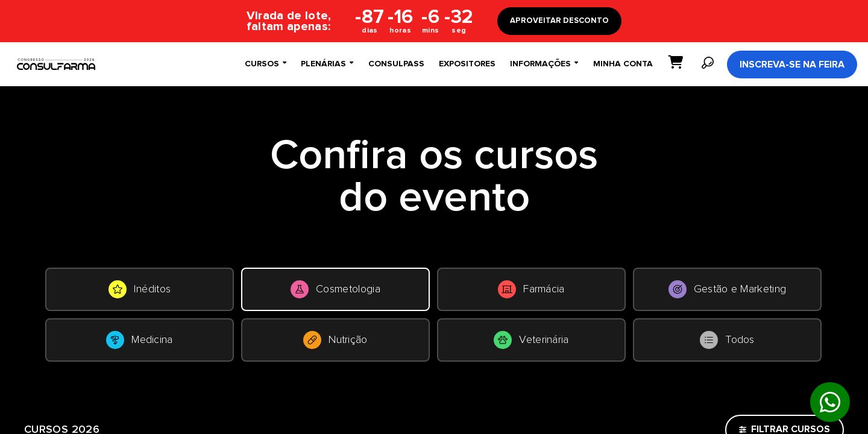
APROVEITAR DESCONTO (559, 21)
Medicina (140, 340)
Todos (727, 340)
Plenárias (327, 64)
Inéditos (140, 289)
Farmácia (531, 289)
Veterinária (531, 340)
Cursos (266, 64)
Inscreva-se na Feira (792, 64)
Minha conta (623, 64)
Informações (544, 64)
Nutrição (335, 340)
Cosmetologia (335, 289)
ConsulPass (396, 64)
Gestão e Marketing (728, 289)
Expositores (467, 64)
